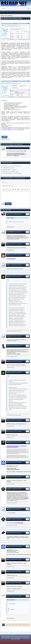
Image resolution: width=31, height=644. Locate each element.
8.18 (13, 129)
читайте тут (16, 155)
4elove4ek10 (9, 509)
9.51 (16, 129)
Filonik (8, 346)
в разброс (26, 498)
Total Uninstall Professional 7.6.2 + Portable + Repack (12, 173)
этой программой (19, 523)
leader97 (8, 255)
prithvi (8, 596)
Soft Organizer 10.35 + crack (11, 127)
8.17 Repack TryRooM (6, 129)
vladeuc (8, 265)
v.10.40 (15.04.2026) (11, 259)
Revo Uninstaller (17, 116)
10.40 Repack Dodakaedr (7, 130)
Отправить (8, 204)
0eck (8, 462)
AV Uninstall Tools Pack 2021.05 (8, 168)
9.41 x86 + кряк (26, 127)
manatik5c (9, 489)
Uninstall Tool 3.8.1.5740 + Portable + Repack (11, 171)
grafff (8, 533)
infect (8, 214)
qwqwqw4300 (9, 336)
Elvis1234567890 (10, 232)
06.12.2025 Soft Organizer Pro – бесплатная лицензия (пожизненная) (16, 447)
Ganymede (9, 276)
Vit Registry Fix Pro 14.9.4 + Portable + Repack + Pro (12, 166)
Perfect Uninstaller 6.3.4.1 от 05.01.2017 (10, 170)
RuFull (8, 244)
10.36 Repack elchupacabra (19, 130)
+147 (4, 137)
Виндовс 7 (14, 46)
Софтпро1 (9, 442)
